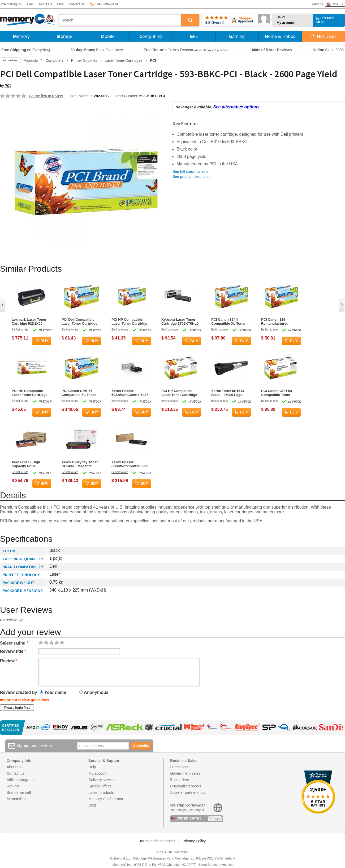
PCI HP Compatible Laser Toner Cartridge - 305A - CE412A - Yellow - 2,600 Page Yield (31, 393)
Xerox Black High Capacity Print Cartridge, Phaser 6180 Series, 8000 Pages (30, 464)
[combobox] (120, 20)
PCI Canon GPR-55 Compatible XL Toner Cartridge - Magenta (79, 393)
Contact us (16, 773)
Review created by (19, 692)
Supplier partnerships (188, 792)
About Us (45, 4)
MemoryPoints (18, 799)
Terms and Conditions (157, 841)
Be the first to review (46, 96)
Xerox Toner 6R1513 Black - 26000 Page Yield (228, 393)
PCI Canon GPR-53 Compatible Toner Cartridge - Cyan (277, 393)
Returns (13, 786)
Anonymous (94, 692)
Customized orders (186, 786)
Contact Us (77, 4)
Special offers (100, 786)
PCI (8, 86)
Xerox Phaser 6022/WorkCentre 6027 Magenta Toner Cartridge (130, 393)
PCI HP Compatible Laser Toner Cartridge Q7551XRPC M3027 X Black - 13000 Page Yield (179, 393)
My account (286, 23)
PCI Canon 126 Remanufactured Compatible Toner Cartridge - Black (276, 321)
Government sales (185, 773)
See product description (192, 177)
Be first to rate (20, 330)
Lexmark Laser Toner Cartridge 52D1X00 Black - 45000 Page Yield (29, 321)
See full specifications (190, 171)
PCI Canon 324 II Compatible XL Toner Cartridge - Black (228, 321)
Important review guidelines (25, 700)
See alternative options (236, 107)
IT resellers (179, 767)
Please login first (17, 708)
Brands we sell (19, 792)
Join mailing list (11, 4)
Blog (60, 4)
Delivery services (102, 780)
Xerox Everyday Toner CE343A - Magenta (80, 464)
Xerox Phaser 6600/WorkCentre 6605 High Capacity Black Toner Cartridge (130, 464)
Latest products (101, 792)
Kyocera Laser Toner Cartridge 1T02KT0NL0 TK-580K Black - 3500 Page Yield (180, 321)
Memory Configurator (106, 799)
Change (215, 819)
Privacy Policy (194, 841)
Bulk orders (180, 780)
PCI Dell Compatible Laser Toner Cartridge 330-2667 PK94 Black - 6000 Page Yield (80, 321)
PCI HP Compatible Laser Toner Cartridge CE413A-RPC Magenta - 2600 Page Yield (131, 321)
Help (30, 4)
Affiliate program (20, 780)
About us (14, 767)
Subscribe (141, 746)
